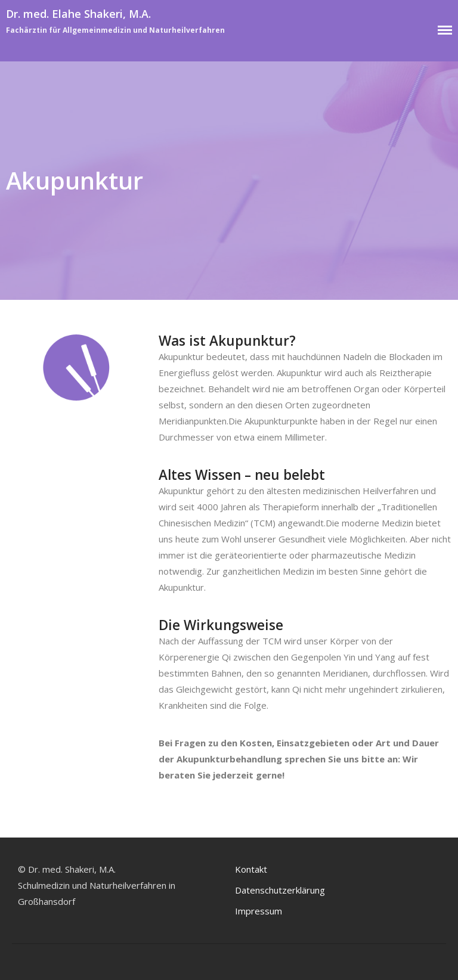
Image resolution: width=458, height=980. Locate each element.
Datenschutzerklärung (280, 890)
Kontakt (251, 869)
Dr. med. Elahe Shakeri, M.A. (78, 14)
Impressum (259, 911)
